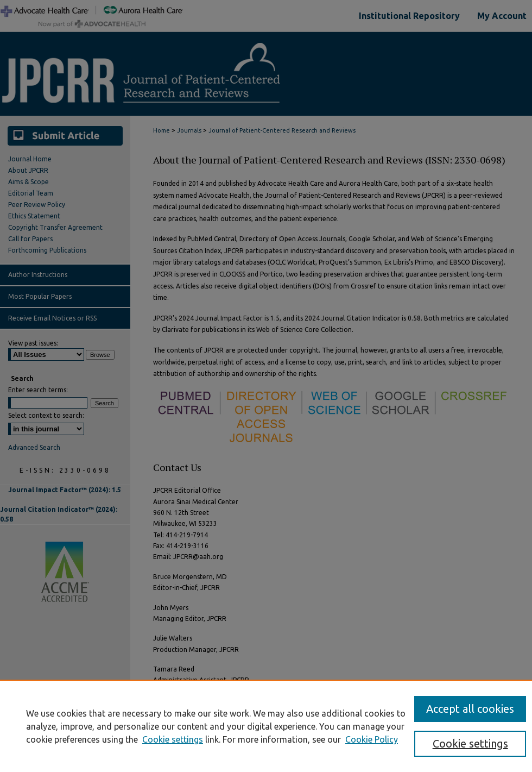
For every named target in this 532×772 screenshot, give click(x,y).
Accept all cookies (470, 709)
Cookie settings (173, 739)
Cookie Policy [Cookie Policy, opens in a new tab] (372, 739)
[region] (266, 726)
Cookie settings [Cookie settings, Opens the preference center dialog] (470, 743)
